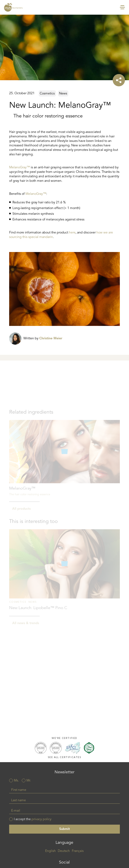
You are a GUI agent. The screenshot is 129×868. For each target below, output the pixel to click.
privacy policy (42, 819)
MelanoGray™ (20, 168)
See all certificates (65, 757)
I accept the (33, 819)
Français (78, 851)
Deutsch (64, 851)
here (72, 233)
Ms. (16, 781)
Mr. (29, 781)
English (50, 851)
